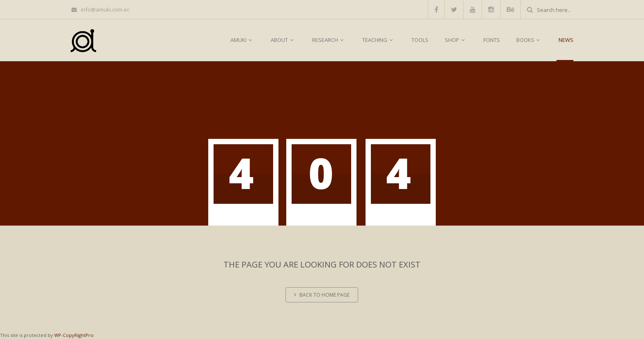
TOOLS (420, 40)
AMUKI (242, 40)
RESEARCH (329, 40)
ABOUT (283, 40)
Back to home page (322, 295)
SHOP (456, 40)
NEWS (566, 40)
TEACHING (379, 40)
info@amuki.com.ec (100, 9)
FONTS (492, 40)
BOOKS (529, 40)
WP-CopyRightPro (74, 335)
